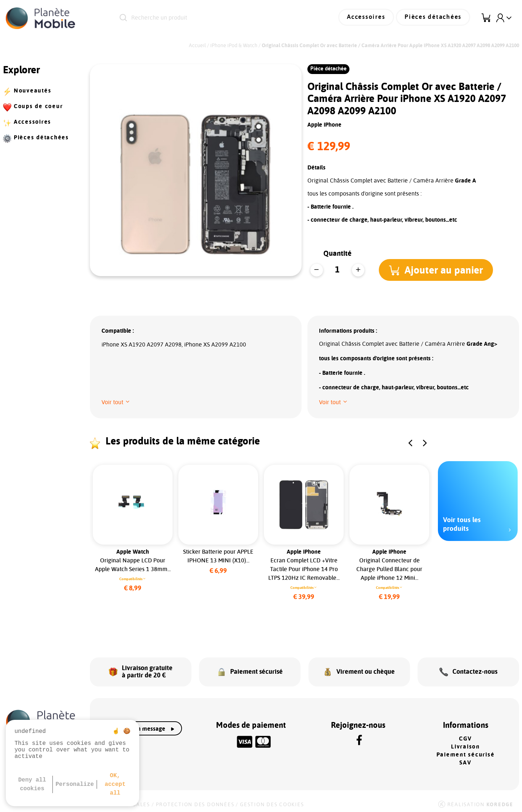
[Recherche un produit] (210, 18)
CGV (465, 736)
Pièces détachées (435, 18)
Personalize (75, 784)
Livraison (465, 744)
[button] (437, 270)
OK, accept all (115, 784)
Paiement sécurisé (466, 752)
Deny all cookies (32, 784)
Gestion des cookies (272, 801)
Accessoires (372, 18)
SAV (465, 760)
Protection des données (195, 801)
